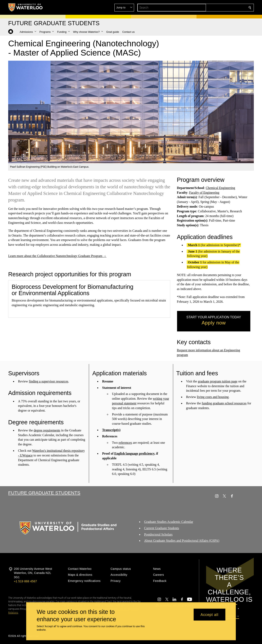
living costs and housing (213, 397)
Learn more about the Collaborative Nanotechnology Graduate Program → (57, 256)
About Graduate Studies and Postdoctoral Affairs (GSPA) (182, 541)
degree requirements (47, 430)
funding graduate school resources (224, 403)
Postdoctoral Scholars (158, 534)
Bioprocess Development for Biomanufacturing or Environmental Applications (72, 290)
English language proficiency (134, 453)
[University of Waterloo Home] (26, 7)
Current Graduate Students (162, 528)
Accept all (209, 614)
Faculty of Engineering (204, 193)
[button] (220, 8)
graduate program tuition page (218, 381)
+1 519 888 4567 (25, 581)
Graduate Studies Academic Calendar (169, 522)
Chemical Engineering (220, 188)
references (125, 443)
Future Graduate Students (44, 493)
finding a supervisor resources (49, 381)
